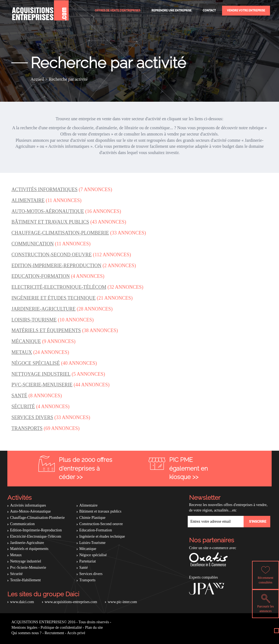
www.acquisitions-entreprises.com (71, 602)
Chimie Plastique (92, 518)
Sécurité (16, 574)
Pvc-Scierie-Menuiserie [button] (42, 385)
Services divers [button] (32, 417)
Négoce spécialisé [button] (36, 363)
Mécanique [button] (26, 341)
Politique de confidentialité (61, 628)
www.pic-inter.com (122, 602)
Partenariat (88, 561)
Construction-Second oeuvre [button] (52, 255)
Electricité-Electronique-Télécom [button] (59, 287)
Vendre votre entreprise (246, 10)
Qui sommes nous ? (26, 633)
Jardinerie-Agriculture (27, 543)
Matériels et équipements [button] (46, 330)
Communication (22, 524)
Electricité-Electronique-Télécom (36, 536)
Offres (118, 10)
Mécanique (88, 549)
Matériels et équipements (29, 549)
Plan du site (94, 628)
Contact (209, 10)
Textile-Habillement (25, 580)
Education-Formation (96, 530)
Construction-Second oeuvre (101, 524)
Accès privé (76, 633)
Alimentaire (88, 505)
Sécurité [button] (23, 407)
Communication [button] (33, 244)
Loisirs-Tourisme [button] (34, 320)
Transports (87, 580)
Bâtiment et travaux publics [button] (50, 222)
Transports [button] (27, 428)
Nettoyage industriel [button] (41, 374)
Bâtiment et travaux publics (100, 511)
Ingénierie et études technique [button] (54, 298)
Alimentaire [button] (28, 200)
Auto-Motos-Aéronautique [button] (48, 211)
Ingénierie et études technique (102, 536)
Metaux (16, 555)
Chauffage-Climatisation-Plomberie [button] (60, 233)
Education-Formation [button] (41, 276)
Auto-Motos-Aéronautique (30, 511)
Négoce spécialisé (93, 555)
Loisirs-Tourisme (92, 543)
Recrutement (54, 633)
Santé (84, 568)
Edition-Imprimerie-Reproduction (36, 530)
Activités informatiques (28, 505)
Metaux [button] (22, 352)
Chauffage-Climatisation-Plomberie (37, 518)
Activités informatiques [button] (45, 189)
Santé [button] (19, 396)
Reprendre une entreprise (172, 10)
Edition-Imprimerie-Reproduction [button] (56, 266)
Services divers (91, 574)
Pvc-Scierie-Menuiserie (28, 568)
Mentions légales (24, 628)
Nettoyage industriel (26, 561)
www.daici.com (22, 602)
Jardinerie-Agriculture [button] (43, 309)
